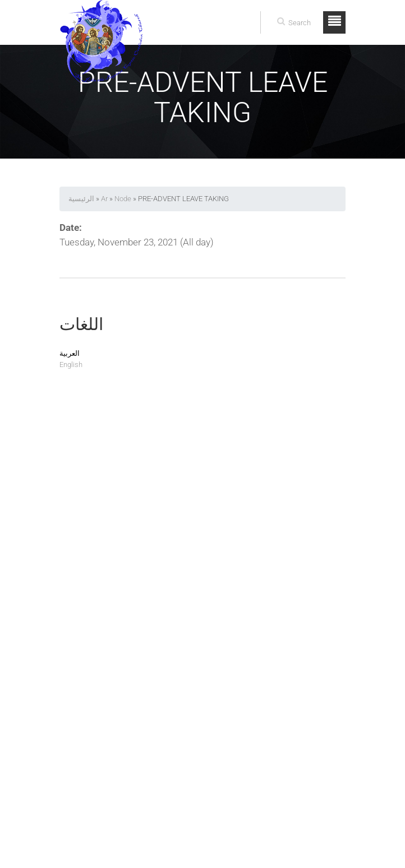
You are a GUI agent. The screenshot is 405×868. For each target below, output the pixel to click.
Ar (104, 199)
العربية (70, 353)
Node (123, 199)
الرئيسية (81, 199)
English (71, 365)
